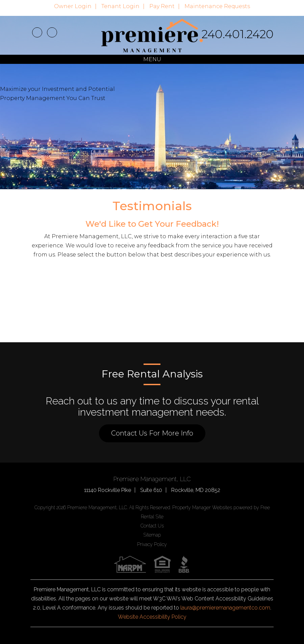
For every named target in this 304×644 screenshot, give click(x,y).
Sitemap (152, 535)
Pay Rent (162, 6)
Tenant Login (120, 6)
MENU (152, 59)
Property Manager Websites (202, 507)
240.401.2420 (238, 34)
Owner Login (73, 6)
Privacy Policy (152, 544)
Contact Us (152, 526)
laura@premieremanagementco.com (225, 608)
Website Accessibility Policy (152, 617)
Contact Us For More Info (152, 433)
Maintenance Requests (217, 6)
